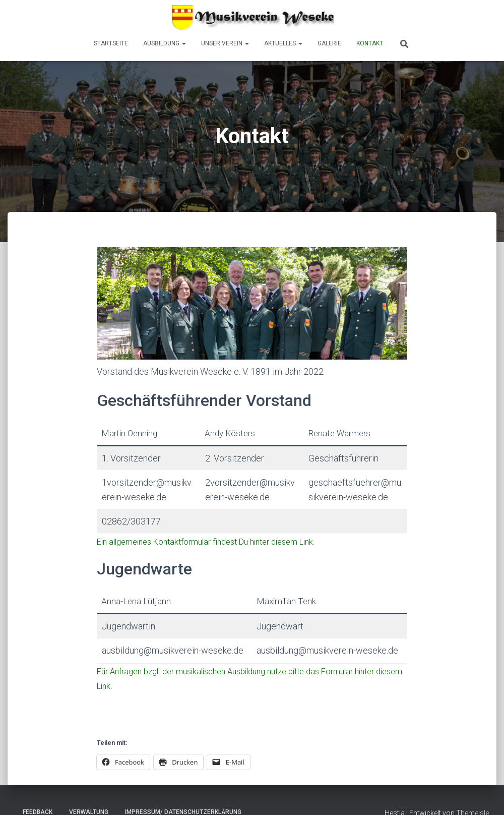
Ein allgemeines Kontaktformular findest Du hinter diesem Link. (207, 542)
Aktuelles (283, 43)
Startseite (111, 43)
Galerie (329, 43)
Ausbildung (165, 43)
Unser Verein (225, 43)
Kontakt (370, 43)
